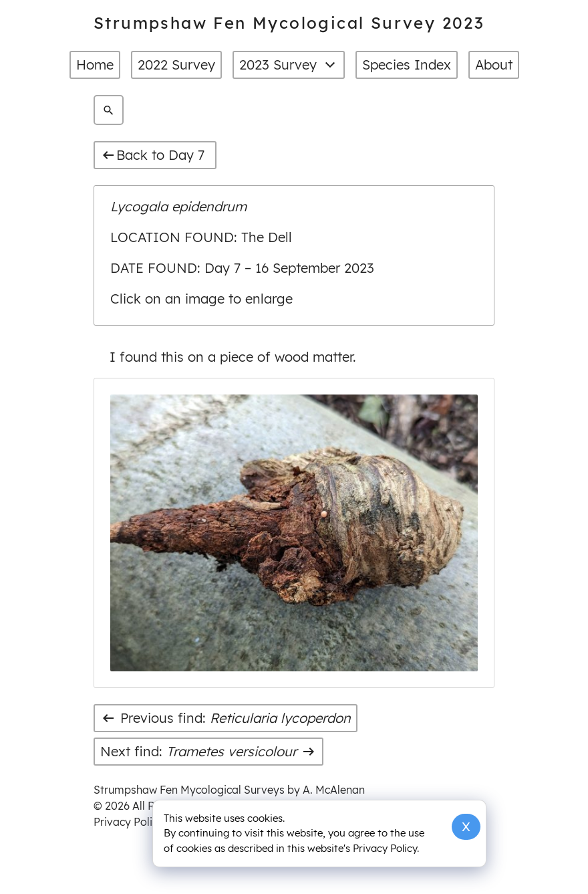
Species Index (407, 65)
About (494, 65)
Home (95, 65)
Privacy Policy (129, 822)
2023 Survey (289, 65)
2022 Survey (176, 65)
